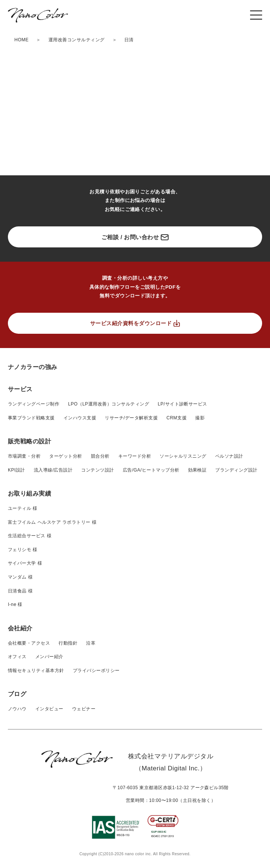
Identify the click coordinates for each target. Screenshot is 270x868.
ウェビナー (84, 709)
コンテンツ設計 (97, 470)
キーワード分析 (135, 456)
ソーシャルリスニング (183, 456)
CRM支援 (176, 418)
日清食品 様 (20, 591)
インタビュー (49, 709)
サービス (20, 389)
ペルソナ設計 (229, 456)
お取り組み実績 (29, 494)
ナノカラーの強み (33, 367)
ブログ (17, 694)
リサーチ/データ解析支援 (131, 418)
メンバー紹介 (49, 657)
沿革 (91, 643)
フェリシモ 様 (23, 550)
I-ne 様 (15, 604)
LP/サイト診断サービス (183, 404)
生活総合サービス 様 (30, 536)
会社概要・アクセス (29, 643)
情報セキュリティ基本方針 (36, 671)
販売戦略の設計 (29, 441)
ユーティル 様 (23, 508)
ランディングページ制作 (34, 404)
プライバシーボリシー (96, 671)
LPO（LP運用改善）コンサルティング (109, 404)
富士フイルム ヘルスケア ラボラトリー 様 (52, 522)
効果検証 (198, 470)
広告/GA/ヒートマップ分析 (151, 470)
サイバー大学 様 (25, 563)
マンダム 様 (20, 577)
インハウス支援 (80, 418)
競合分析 (100, 456)
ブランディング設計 (236, 470)
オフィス (17, 657)
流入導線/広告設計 (53, 470)
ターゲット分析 (66, 456)
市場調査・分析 (24, 456)
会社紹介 (20, 628)
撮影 (200, 418)
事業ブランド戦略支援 (31, 418)
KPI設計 (17, 470)
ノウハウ (17, 709)
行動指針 (68, 643)
